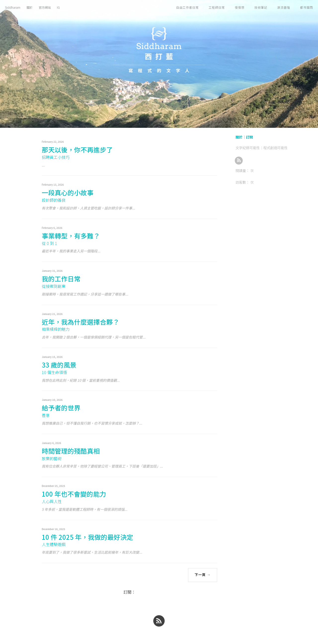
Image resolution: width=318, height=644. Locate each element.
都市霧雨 (307, 7)
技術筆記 (261, 7)
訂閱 (249, 137)
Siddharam (13, 7)
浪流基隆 (284, 7)
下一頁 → (203, 575)
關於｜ (241, 137)
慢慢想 (240, 7)
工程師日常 (217, 7)
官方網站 (45, 7)
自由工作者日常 (187, 7)
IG (58, 7)
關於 (30, 7)
